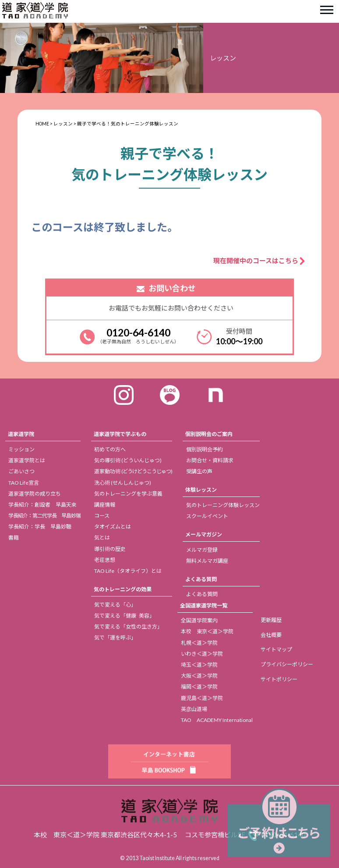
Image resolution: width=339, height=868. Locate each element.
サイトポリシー (279, 679)
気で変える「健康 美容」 (124, 616)
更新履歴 (271, 620)
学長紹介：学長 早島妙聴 (40, 527)
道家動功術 (133, 471)
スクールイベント (207, 516)
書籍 (14, 538)
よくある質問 (201, 579)
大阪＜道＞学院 (199, 676)
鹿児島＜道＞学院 (202, 698)
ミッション (21, 449)
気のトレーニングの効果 (123, 589)
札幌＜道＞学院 (199, 643)
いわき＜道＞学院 (202, 654)
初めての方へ (110, 449)
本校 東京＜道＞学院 (207, 631)
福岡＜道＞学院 (199, 687)
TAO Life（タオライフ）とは (128, 571)
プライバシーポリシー (287, 664)
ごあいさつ (21, 471)
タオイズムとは (113, 527)
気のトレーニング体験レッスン (223, 505)
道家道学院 (21, 434)
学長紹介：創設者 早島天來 (42, 505)
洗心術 (123, 483)
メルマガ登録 (202, 550)
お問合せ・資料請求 (210, 460)
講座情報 (105, 505)
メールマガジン (204, 534)
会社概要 (271, 635)
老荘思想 (105, 560)
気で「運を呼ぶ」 (115, 638)
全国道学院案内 (199, 620)
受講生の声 (199, 471)
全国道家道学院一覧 (204, 605)
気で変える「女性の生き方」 (128, 627)
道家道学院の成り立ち (35, 494)
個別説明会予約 (205, 449)
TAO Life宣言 (24, 483)
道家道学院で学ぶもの (120, 434)
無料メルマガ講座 (207, 561)
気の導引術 (128, 460)
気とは (102, 538)
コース (102, 516)
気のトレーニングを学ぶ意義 (128, 494)
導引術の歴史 (110, 549)
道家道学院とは (27, 460)
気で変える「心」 (115, 605)
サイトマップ (276, 649)
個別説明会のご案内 (209, 434)
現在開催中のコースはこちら (256, 261)
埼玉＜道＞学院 (199, 665)
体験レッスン (201, 490)
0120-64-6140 (138, 332)
